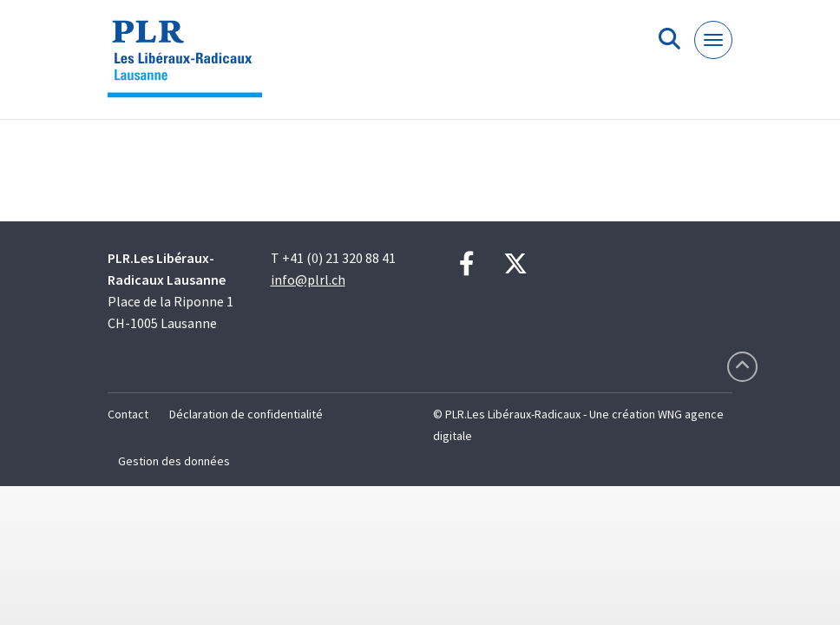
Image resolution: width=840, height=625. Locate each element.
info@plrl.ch (308, 280)
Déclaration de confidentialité (246, 414)
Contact (128, 414)
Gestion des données (174, 461)
